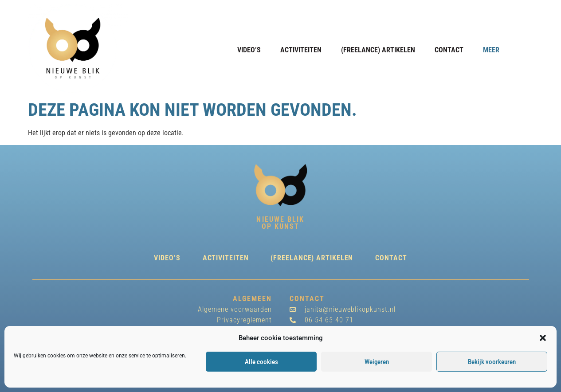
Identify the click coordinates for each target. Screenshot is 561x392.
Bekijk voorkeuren (492, 362)
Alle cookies (261, 362)
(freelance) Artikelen (378, 50)
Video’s (249, 50)
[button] (543, 338)
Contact (449, 50)
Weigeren (377, 362)
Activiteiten (301, 50)
